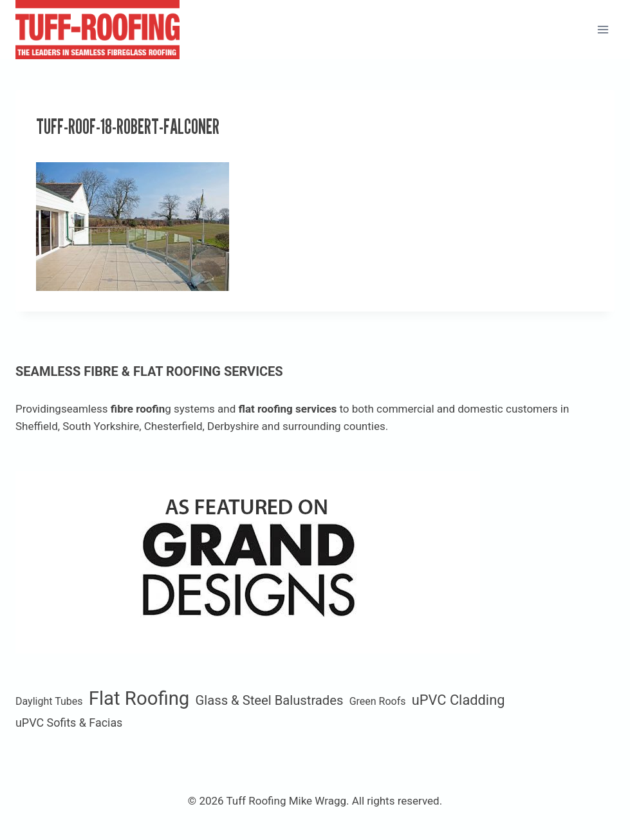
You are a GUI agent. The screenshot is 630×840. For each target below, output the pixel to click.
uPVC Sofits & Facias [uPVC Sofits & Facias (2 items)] (69, 723)
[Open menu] (603, 29)
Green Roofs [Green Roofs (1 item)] (378, 701)
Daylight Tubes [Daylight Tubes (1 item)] (49, 701)
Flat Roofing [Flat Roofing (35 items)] (139, 698)
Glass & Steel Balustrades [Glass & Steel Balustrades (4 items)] (270, 700)
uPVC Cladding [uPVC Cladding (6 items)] (459, 700)
